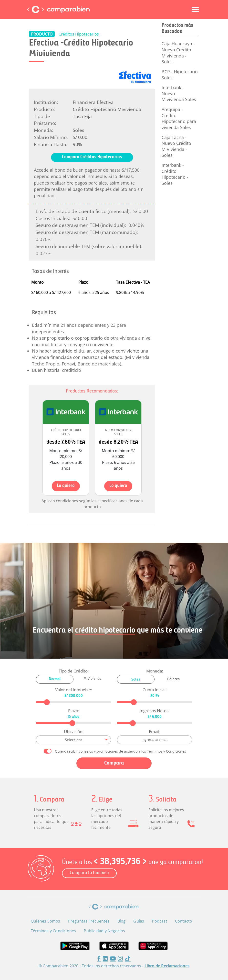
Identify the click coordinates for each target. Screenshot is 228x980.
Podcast (159, 921)
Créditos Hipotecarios (79, 34)
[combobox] (73, 740)
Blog (122, 921)
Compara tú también (89, 873)
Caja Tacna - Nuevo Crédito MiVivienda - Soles (176, 146)
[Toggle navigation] (195, 9)
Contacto (184, 921)
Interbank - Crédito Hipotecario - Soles (175, 174)
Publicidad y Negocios (104, 931)
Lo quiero (66, 486)
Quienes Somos (46, 921)
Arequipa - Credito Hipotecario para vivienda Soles (179, 118)
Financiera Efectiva (93, 102)
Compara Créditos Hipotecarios (92, 157)
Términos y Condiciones (166, 751)
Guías (139, 921)
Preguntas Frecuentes (89, 921)
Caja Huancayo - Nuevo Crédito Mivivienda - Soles (178, 53)
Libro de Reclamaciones (167, 966)
